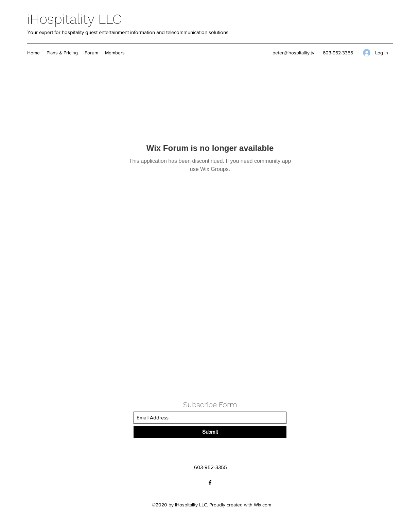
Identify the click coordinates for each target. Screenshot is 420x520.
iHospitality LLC (74, 19)
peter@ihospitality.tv (293, 53)
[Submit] (210, 432)
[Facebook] (210, 483)
